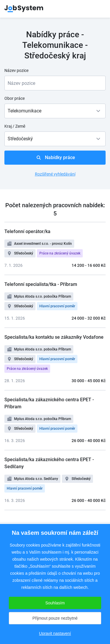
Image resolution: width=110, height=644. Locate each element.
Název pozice (16, 70)
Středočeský (24, 253)
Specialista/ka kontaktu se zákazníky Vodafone (54, 337)
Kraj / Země (15, 126)
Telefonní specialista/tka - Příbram (41, 284)
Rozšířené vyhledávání (55, 174)
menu (98, 9)
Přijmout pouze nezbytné (55, 618)
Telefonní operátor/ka (27, 231)
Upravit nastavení (55, 633)
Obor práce (15, 98)
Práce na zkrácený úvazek (60, 253)
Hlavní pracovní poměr (57, 306)
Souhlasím (55, 603)
